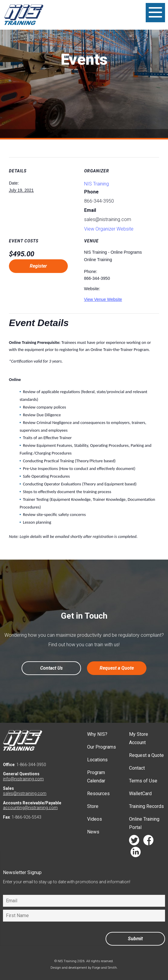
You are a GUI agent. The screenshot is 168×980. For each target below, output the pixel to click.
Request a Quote (117, 668)
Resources (98, 794)
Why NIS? (97, 734)
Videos (95, 819)
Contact (137, 768)
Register (38, 266)
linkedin (136, 853)
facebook (148, 842)
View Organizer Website (109, 229)
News (93, 832)
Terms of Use (143, 781)
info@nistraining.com (23, 779)
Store (93, 806)
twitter (134, 842)
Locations (97, 760)
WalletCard (140, 794)
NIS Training (96, 184)
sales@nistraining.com (25, 793)
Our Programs (102, 747)
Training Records (146, 806)
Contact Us (51, 668)
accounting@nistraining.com (30, 808)
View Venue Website (103, 299)
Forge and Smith (105, 968)
